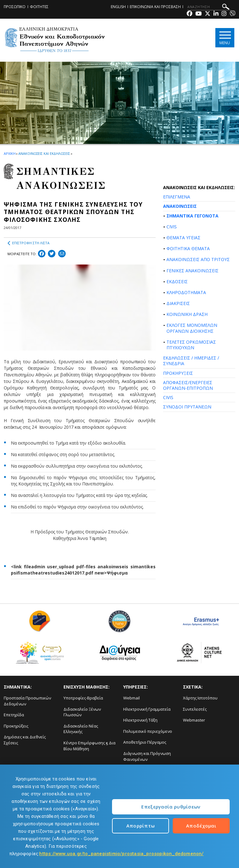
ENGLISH (118, 7)
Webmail (131, 698)
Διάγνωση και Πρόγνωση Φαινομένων (147, 756)
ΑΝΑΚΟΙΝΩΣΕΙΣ (180, 206)
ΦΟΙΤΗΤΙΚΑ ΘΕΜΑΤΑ (188, 248)
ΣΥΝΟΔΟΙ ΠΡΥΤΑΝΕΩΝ (187, 407)
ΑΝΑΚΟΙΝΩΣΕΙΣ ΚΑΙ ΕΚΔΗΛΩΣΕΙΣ (44, 153)
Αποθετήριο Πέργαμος (145, 742)
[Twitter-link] (208, 14)
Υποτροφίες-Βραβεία (83, 698)
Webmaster (194, 720)
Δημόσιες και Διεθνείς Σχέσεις (25, 740)
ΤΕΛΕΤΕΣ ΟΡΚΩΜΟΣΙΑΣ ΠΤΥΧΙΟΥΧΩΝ (191, 345)
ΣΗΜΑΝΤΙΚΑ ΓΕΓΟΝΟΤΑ (192, 216)
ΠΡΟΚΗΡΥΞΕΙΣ (178, 373)
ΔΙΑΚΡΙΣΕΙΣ (178, 303)
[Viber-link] (232, 14)
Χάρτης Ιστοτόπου (200, 698)
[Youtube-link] (199, 14)
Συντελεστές (195, 709)
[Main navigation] (225, 38)
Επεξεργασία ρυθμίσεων (171, 807)
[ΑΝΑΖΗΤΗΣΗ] (209, 7)
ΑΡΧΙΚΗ (9, 153)
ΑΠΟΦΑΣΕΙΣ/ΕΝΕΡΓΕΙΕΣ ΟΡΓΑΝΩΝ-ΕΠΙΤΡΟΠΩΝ (188, 385)
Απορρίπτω (141, 826)
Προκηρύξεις (16, 726)
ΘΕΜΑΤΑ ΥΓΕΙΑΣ (183, 238)
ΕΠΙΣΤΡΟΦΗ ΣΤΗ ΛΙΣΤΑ (28, 243)
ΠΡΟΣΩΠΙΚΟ (15, 7)
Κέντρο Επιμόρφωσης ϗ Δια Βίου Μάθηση (89, 746)
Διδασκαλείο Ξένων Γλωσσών (82, 712)
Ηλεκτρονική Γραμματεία (147, 709)
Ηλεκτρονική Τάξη (140, 720)
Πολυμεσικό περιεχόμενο (148, 731)
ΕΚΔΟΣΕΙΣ (177, 281)
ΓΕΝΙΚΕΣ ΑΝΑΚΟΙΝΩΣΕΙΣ (192, 271)
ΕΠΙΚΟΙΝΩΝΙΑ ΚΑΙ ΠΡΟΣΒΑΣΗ (155, 7)
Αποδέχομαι (201, 826)
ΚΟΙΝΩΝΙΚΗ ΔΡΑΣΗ (187, 314)
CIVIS (172, 227)
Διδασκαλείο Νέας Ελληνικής (81, 729)
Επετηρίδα (14, 715)
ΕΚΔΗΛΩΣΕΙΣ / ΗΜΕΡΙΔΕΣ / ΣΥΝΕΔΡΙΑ (191, 361)
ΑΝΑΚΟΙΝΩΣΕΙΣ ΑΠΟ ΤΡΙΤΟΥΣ (198, 259)
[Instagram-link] (224, 14)
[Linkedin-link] (216, 14)
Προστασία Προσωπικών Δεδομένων (27, 701)
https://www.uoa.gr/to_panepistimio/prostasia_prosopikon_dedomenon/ (121, 854)
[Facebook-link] (190, 14)
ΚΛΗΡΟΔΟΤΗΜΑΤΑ (186, 292)
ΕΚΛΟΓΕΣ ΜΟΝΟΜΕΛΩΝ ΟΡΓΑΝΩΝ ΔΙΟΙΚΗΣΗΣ (192, 328)
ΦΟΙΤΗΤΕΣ (39, 7)
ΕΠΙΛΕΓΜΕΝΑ (177, 197)
